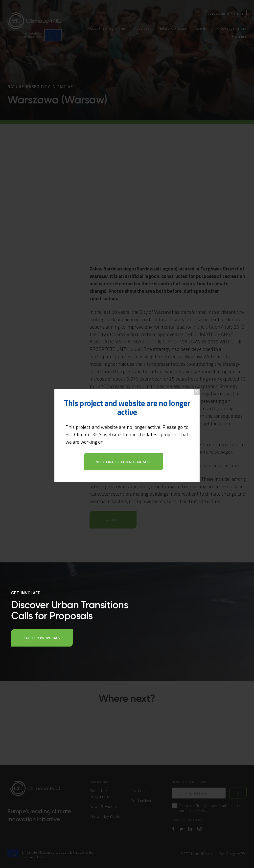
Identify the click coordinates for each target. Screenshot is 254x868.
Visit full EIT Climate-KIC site (123, 462)
